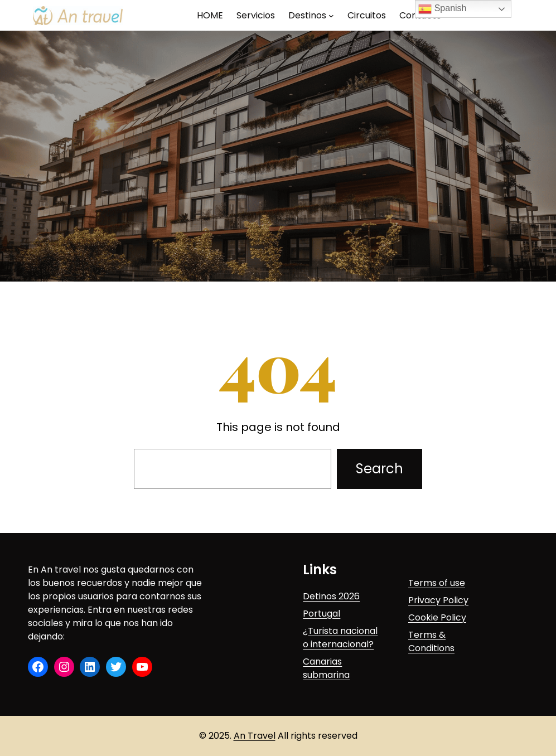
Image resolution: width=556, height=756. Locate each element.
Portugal (321, 614)
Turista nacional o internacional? (340, 638)
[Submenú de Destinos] (331, 16)
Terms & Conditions (431, 641)
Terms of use (437, 583)
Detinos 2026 (331, 596)
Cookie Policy (437, 617)
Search (379, 469)
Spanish (442, 9)
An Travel (255, 736)
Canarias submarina (326, 668)
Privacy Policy (438, 600)
